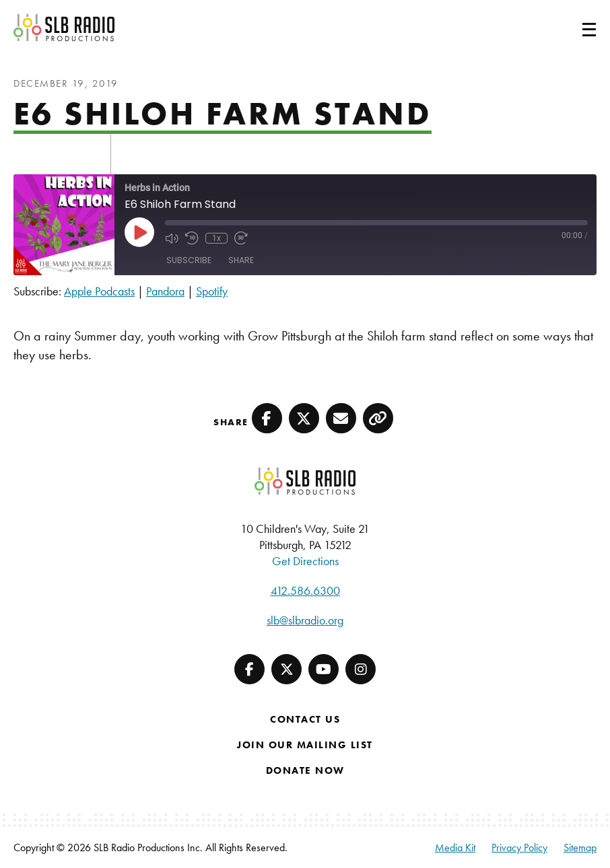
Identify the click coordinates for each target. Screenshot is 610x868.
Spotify (212, 291)
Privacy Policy (519, 847)
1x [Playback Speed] (216, 238)
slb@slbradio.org (305, 620)
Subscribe (189, 260)
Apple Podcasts (99, 291)
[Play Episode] (139, 232)
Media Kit (455, 847)
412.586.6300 (305, 590)
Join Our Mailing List (305, 745)
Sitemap (580, 847)
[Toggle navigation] (573, 28)
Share (241, 260)
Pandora (165, 291)
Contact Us (305, 719)
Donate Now (305, 770)
